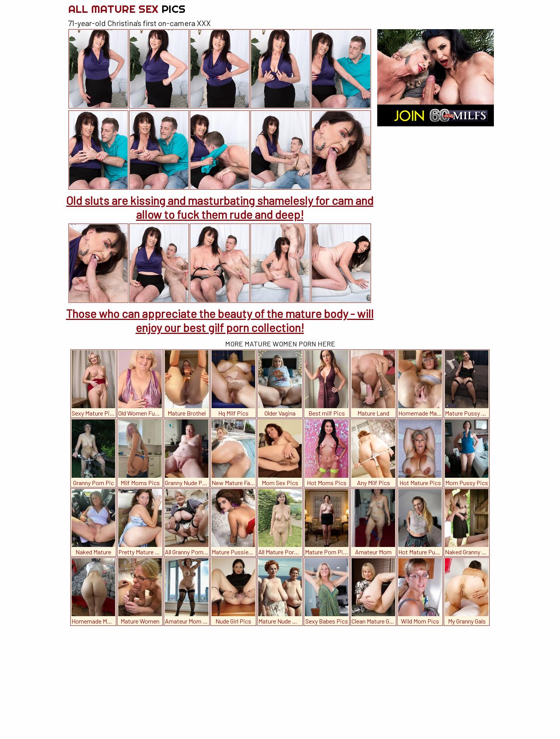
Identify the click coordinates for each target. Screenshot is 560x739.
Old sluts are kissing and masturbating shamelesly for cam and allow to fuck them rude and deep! (220, 207)
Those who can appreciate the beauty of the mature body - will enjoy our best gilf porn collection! (220, 320)
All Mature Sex (127, 9)
